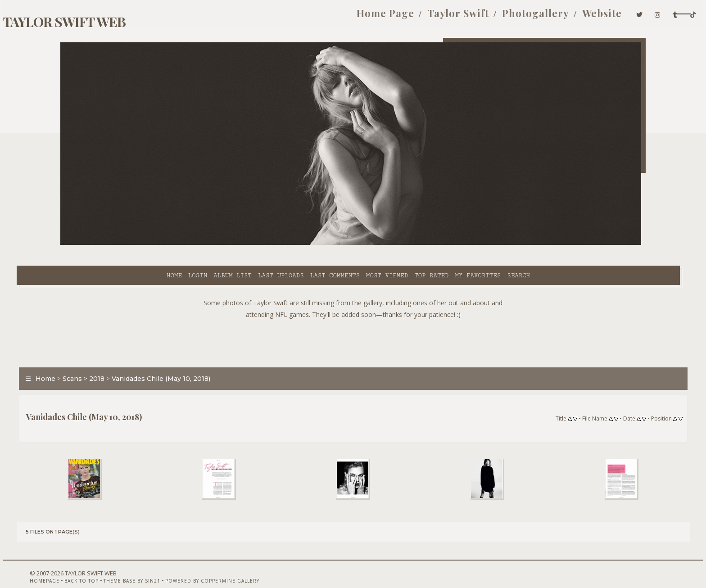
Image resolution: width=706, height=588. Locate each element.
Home (98, 244)
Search (442, 244)
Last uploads (205, 244)
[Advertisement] (353, 320)
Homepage (75, 564)
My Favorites (402, 244)
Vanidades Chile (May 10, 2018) (205, 357)
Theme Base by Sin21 (163, 564)
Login (121, 244)
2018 (140, 357)
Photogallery (444, 17)
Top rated (355, 244)
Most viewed (310, 244)
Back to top (112, 564)
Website (511, 17)
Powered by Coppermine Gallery (243, 564)
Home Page (294, 17)
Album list (156, 244)
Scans (116, 357)
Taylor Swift (367, 17)
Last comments (258, 244)
